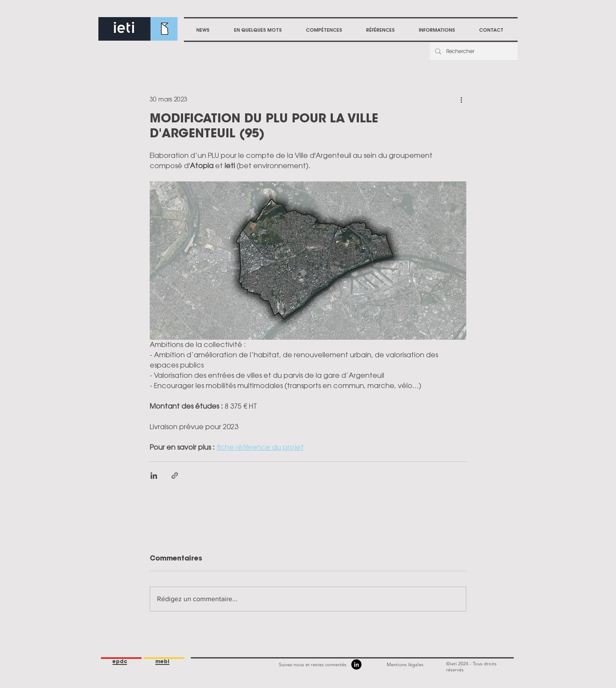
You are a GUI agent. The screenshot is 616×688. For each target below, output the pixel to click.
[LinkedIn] (356, 664)
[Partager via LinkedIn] (154, 476)
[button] (324, 30)
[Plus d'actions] (461, 99)
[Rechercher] (473, 51)
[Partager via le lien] (175, 476)
